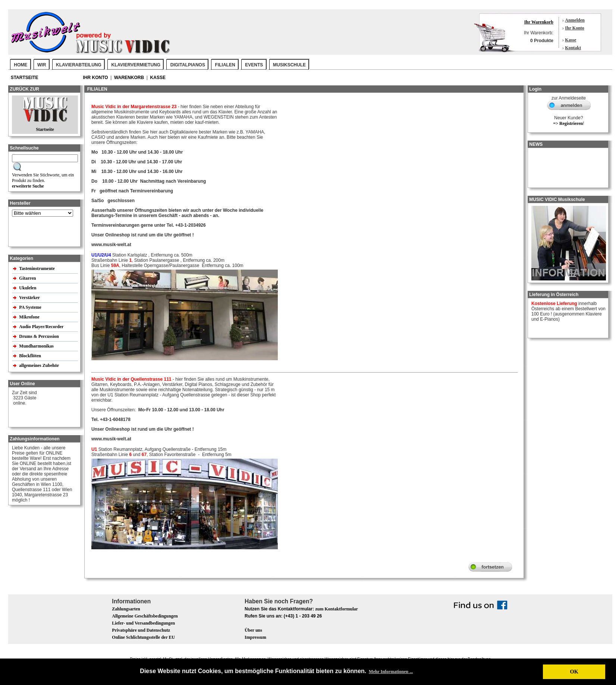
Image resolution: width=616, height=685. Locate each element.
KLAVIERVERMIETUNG (136, 65)
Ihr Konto (574, 28)
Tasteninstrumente (37, 268)
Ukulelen (28, 288)
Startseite (25, 78)
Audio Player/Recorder (41, 327)
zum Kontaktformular (336, 609)
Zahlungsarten (126, 609)
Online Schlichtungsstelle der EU (143, 637)
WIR (42, 65)
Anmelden (575, 20)
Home (21, 65)
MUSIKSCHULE (289, 65)
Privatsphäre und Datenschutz (141, 630)
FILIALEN (225, 65)
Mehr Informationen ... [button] (391, 672)
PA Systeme (31, 307)
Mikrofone (30, 317)
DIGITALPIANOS (188, 65)
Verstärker (30, 298)
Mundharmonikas (36, 346)
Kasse (571, 40)
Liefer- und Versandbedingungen (143, 623)
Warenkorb (130, 78)
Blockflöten (31, 356)
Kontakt (573, 48)
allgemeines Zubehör (40, 365)
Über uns (253, 630)
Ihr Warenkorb (539, 22)
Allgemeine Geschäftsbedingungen (145, 616)
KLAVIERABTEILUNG (79, 65)
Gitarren (28, 278)
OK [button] (574, 672)
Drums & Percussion (39, 336)
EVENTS (254, 65)
